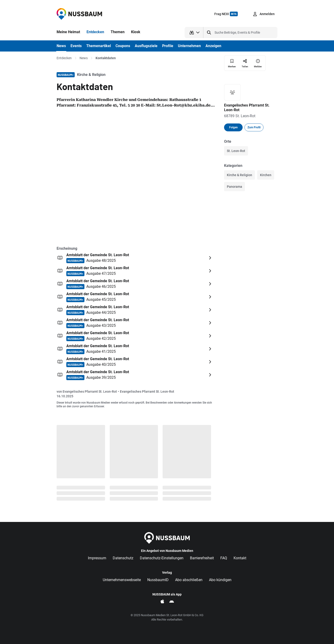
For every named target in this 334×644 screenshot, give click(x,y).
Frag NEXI (226, 14)
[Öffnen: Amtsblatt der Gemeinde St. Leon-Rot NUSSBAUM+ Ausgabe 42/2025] (135, 336)
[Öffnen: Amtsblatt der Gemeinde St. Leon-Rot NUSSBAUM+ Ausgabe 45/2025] (135, 297)
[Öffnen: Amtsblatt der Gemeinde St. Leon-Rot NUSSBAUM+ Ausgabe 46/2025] (135, 284)
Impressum (97, 558)
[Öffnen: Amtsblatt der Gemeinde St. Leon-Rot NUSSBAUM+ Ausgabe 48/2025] (135, 258)
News (84, 58)
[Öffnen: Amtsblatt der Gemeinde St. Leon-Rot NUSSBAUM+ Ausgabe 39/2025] (135, 375)
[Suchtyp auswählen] (194, 32)
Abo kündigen (220, 580)
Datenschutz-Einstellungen (162, 558)
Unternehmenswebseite (122, 580)
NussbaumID (158, 580)
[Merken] (232, 63)
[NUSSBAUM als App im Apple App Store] (162, 601)
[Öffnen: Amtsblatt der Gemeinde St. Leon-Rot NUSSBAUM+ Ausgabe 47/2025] (135, 271)
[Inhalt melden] (258, 63)
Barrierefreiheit (202, 558)
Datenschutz (123, 558)
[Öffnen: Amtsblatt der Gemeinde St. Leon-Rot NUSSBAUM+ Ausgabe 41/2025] (135, 349)
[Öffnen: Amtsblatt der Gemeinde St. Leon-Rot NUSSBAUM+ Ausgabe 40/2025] (135, 362)
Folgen (233, 127)
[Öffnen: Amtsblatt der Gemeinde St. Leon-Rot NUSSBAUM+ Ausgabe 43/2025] (135, 323)
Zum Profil (254, 127)
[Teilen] (245, 63)
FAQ (224, 558)
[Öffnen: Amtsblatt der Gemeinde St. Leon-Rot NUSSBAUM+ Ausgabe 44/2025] (135, 310)
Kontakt (240, 558)
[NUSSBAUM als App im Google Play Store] (172, 601)
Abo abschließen (189, 580)
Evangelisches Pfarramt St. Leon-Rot (90, 392)
